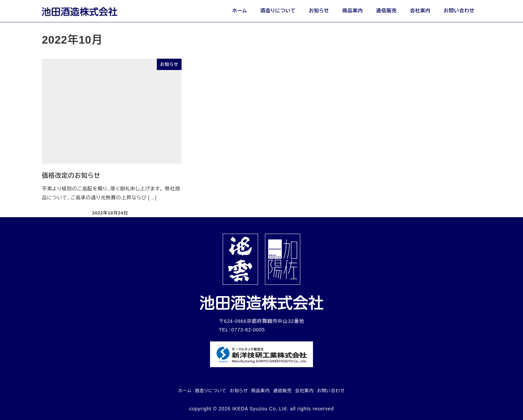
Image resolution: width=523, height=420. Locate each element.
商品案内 (260, 391)
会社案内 (304, 391)
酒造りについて (211, 391)
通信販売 (282, 391)
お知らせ (239, 391)
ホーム (185, 391)
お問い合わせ (331, 391)
